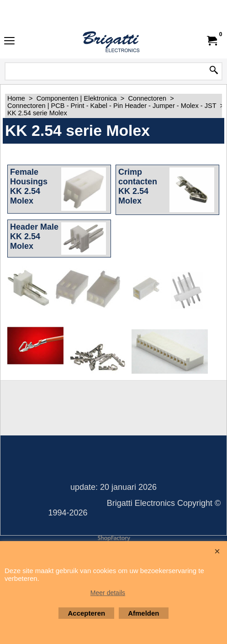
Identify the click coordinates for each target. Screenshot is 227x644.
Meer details (108, 593)
